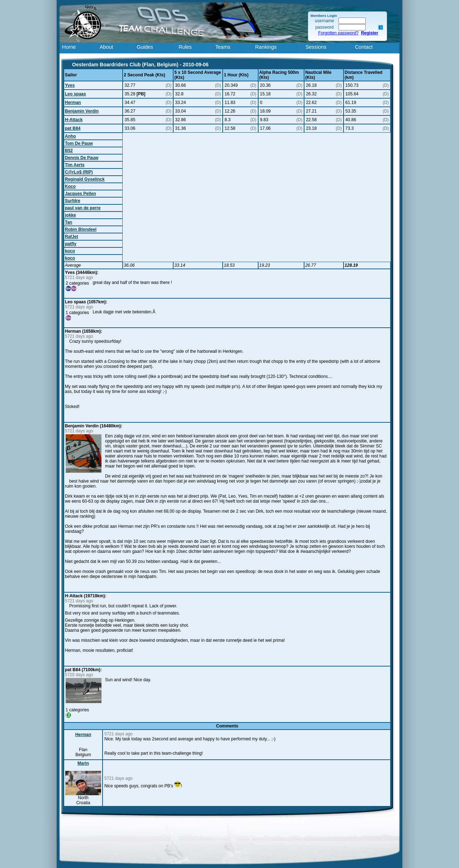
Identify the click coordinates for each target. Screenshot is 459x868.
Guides (145, 47)
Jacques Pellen (81, 194)
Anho (70, 136)
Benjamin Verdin (82, 111)
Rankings (266, 47)
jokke (70, 215)
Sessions (316, 47)
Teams (223, 47)
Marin (83, 763)
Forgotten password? (338, 33)
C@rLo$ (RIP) (79, 172)
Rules (185, 47)
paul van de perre (83, 208)
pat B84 (73, 128)
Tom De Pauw (79, 143)
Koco (70, 186)
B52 (69, 151)
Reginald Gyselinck (85, 179)
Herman (73, 103)
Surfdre (73, 201)
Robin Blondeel (81, 229)
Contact (364, 47)
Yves (70, 85)
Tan (68, 222)
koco (70, 251)
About (107, 47)
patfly (71, 244)
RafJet (72, 237)
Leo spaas (75, 94)
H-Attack (74, 120)
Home (69, 47)
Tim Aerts (75, 165)
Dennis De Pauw (82, 158)
